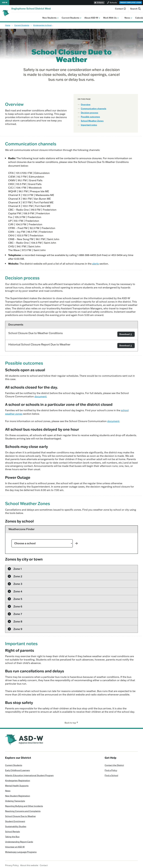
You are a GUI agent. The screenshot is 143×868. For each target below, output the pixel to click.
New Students (20, 16)
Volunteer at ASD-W (15, 845)
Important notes (89, 123)
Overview (86, 103)
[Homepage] (31, 8)
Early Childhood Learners (17, 768)
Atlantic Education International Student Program (29, 773)
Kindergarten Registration (18, 779)
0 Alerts (99, 3)
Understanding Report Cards (19, 840)
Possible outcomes (90, 115)
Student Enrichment (15, 819)
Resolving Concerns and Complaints (23, 809)
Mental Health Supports (17, 784)
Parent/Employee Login (131, 2)
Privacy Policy (12, 863)
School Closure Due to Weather (20, 814)
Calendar (110, 16)
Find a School (111, 773)
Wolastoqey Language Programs (21, 850)
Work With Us (80, 16)
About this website (29, 863)
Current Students (41, 16)
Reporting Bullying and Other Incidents (24, 804)
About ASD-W (61, 16)
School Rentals (12, 830)
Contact (121, 9)
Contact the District (114, 763)
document (40, 394)
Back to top (72, 721)
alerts (96, 262)
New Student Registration (18, 794)
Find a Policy (111, 768)
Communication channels (94, 107)
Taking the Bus (12, 835)
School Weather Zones (92, 119)
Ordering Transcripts (15, 799)
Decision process (90, 111)
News (97, 16)
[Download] (126, 332)
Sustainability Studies (16, 825)
